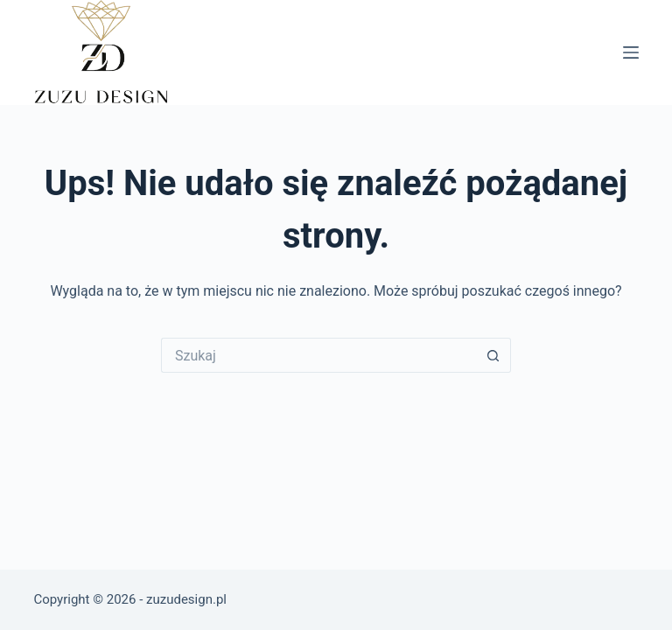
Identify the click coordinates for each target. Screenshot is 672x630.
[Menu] (631, 52)
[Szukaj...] (318, 355)
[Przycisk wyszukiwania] (493, 355)
